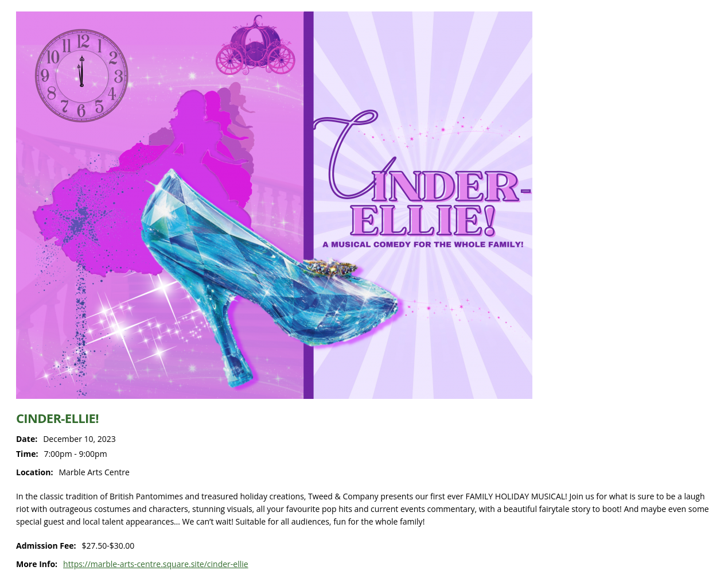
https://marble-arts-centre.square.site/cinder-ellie (156, 564)
